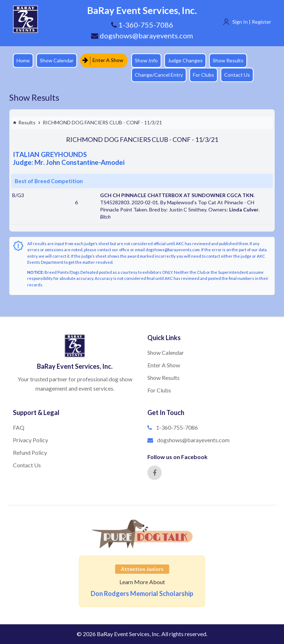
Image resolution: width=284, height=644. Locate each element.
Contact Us (237, 75)
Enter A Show (103, 60)
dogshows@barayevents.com (142, 35)
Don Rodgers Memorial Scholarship (142, 593)
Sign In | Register (252, 22)
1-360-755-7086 (177, 427)
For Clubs (203, 75)
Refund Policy (30, 452)
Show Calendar (57, 60)
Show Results (228, 60)
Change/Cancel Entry (159, 75)
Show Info (146, 60)
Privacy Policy (30, 440)
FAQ (19, 427)
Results (24, 122)
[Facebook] (155, 473)
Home (23, 60)
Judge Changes (185, 60)
